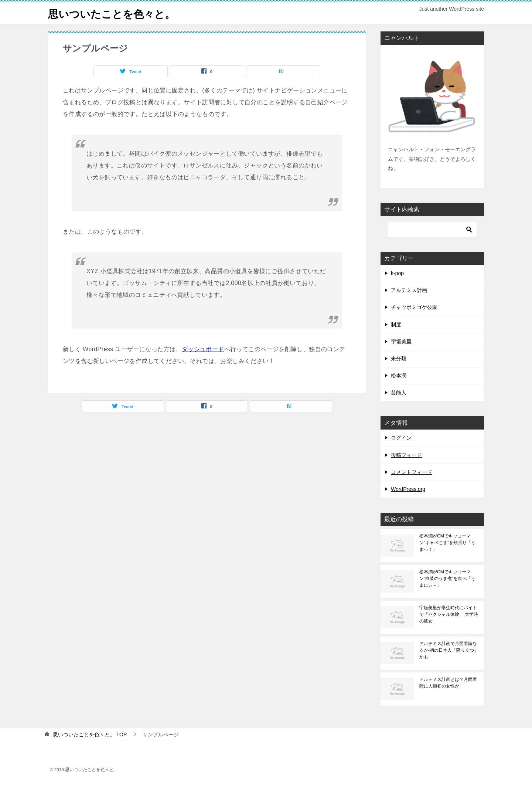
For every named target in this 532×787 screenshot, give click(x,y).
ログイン (401, 438)
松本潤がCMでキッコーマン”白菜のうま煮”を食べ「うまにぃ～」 (447, 579)
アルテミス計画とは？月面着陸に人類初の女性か (448, 683)
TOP (90, 735)
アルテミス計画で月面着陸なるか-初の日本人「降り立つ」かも (449, 650)
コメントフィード (412, 472)
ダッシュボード (203, 349)
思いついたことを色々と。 (116, 13)
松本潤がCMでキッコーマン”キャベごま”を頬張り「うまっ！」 (447, 543)
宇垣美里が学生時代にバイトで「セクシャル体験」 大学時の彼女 (449, 614)
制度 (396, 325)
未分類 (399, 359)
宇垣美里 (401, 342)
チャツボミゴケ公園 (414, 307)
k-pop (397, 273)
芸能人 (399, 393)
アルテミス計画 (409, 290)
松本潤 (399, 376)
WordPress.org (408, 489)
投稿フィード (406, 455)
